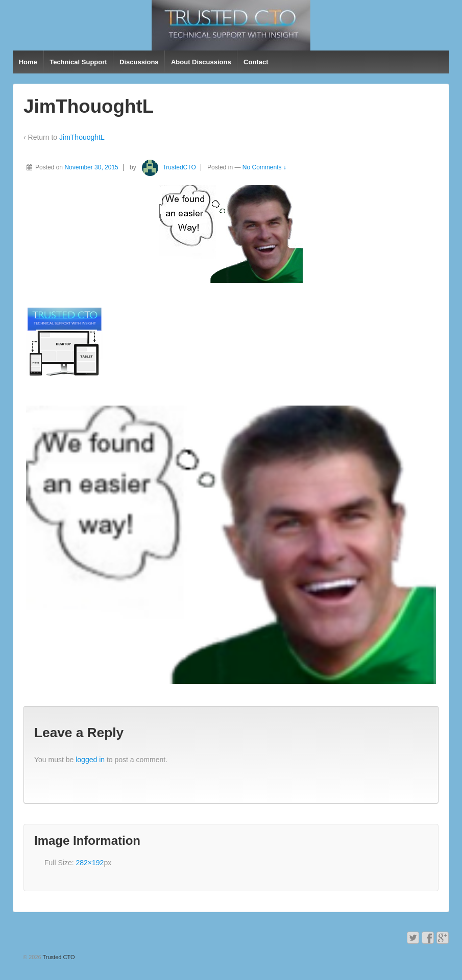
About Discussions (201, 62)
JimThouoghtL (82, 137)
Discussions (139, 62)
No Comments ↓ (264, 167)
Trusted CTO (58, 957)
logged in (90, 760)
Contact (256, 62)
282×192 (90, 863)
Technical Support (78, 62)
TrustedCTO (167, 167)
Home (28, 62)
